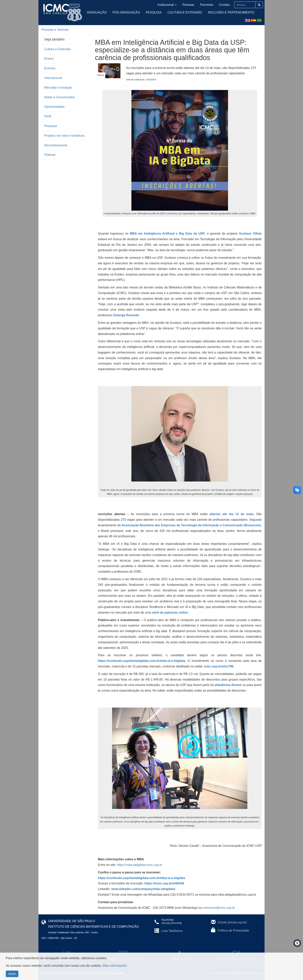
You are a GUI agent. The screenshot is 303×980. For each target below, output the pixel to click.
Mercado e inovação (58, 88)
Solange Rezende (126, 315)
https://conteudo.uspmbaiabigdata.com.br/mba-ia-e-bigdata (142, 878)
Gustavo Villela (250, 234)
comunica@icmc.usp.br (219, 908)
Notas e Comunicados (59, 97)
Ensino (49, 59)
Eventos (50, 68)
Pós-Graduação (126, 12)
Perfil (48, 116)
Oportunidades (54, 107)
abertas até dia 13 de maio (232, 514)
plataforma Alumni (229, 685)
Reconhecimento (56, 145)
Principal (47, 30)
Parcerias (207, 5)
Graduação (97, 12)
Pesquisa (154, 12)
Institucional (167, 5)
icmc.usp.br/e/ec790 (219, 666)
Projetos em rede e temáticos (64, 136)
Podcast (50, 155)
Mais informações (115, 968)
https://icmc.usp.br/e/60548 (164, 883)
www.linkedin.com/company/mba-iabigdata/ (143, 889)
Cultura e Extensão (185, 12)
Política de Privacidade (234, 930)
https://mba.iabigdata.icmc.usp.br (140, 865)
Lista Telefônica (172, 931)
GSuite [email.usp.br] (232, 922)
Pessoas (188, 5)
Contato (224, 5)
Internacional (53, 78)
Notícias (63, 30)
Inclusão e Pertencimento (231, 12)
